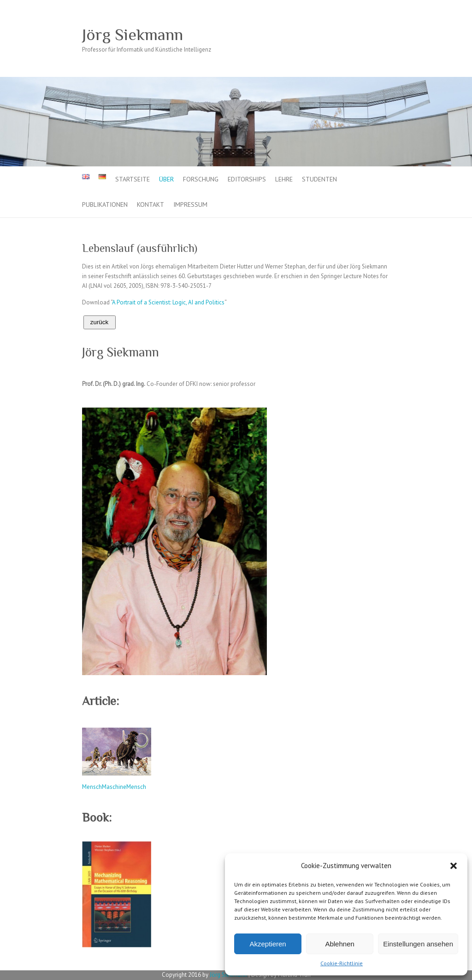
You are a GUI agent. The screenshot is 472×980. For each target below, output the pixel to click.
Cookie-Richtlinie (342, 963)
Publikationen (105, 204)
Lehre (284, 179)
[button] (454, 866)
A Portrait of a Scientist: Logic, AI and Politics (168, 302)
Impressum (190, 204)
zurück (99, 322)
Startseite (133, 179)
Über (166, 179)
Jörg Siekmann (133, 35)
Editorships (247, 179)
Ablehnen (339, 944)
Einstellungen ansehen (418, 944)
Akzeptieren (268, 944)
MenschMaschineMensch (114, 787)
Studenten (319, 179)
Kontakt (150, 204)
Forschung (201, 179)
